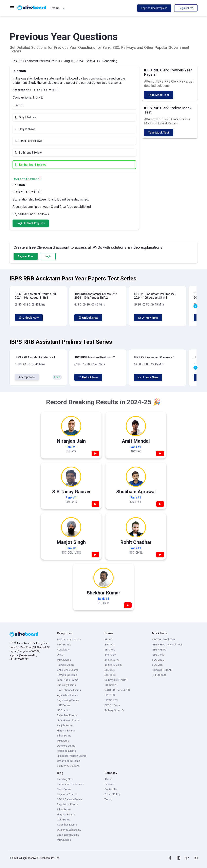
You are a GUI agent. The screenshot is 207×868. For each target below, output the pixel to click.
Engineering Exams (68, 700)
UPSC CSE (110, 695)
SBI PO (108, 639)
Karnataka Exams (67, 675)
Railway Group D (114, 710)
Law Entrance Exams (69, 690)
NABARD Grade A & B (117, 690)
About (108, 779)
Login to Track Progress (154, 8)
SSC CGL (110, 670)
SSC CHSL (110, 675)
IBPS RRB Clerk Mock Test (167, 645)
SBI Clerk (110, 650)
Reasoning (110, 61)
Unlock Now (29, 318)
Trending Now (65, 779)
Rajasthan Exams (67, 715)
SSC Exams (64, 645)
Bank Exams (64, 789)
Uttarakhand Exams (68, 720)
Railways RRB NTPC (116, 680)
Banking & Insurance (69, 639)
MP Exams (63, 741)
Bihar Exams (64, 736)
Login (48, 256)
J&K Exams (64, 705)
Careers (109, 784)
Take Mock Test (159, 95)
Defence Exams (66, 746)
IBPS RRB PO (112, 660)
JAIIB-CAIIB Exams (68, 670)
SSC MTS (157, 665)
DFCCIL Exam (112, 705)
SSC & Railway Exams (70, 799)
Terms (108, 799)
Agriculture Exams (68, 695)
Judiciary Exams (66, 685)
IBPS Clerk (110, 655)
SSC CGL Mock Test (164, 639)
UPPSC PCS (111, 700)
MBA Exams (64, 660)
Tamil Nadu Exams (68, 680)
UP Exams (63, 710)
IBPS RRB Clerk (113, 665)
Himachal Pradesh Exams (72, 756)
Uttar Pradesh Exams (69, 830)
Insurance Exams (67, 794)
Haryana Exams (66, 731)
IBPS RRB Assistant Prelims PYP (33, 61)
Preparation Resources (70, 784)
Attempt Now (27, 377)
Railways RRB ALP (163, 670)
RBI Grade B (111, 685)
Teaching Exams (66, 751)
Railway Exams (66, 665)
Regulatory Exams (67, 804)
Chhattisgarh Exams (69, 761)
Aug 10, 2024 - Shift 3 (80, 61)
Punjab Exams (65, 725)
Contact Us (111, 789)
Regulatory (63, 650)
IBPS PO (109, 645)
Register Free (186, 8)
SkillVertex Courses (68, 766)
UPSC (60, 655)
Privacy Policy (112, 794)
